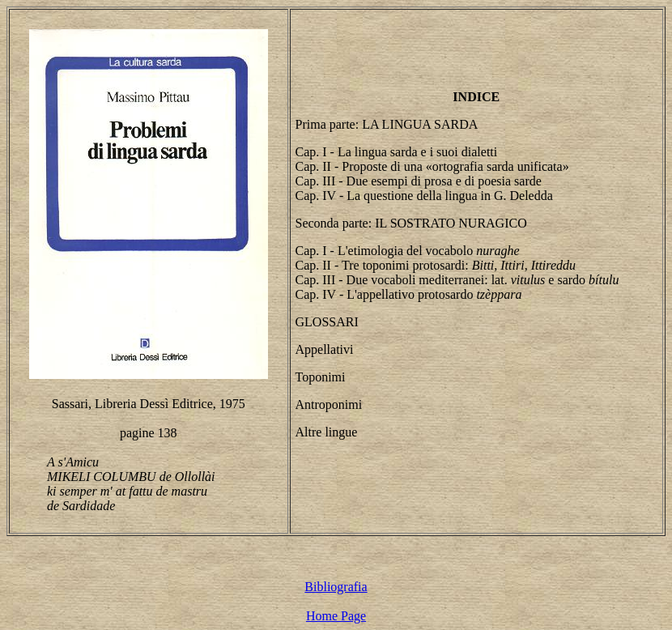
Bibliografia (336, 587)
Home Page (336, 616)
